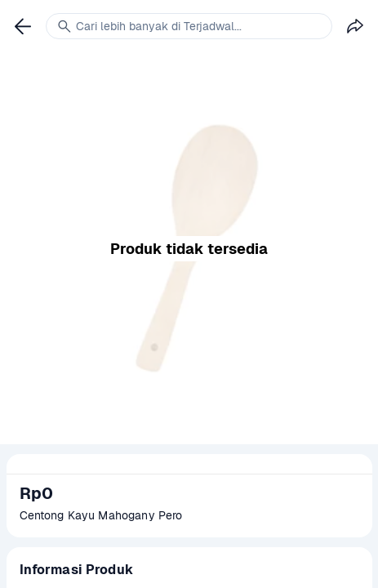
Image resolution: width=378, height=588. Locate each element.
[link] (23, 26)
